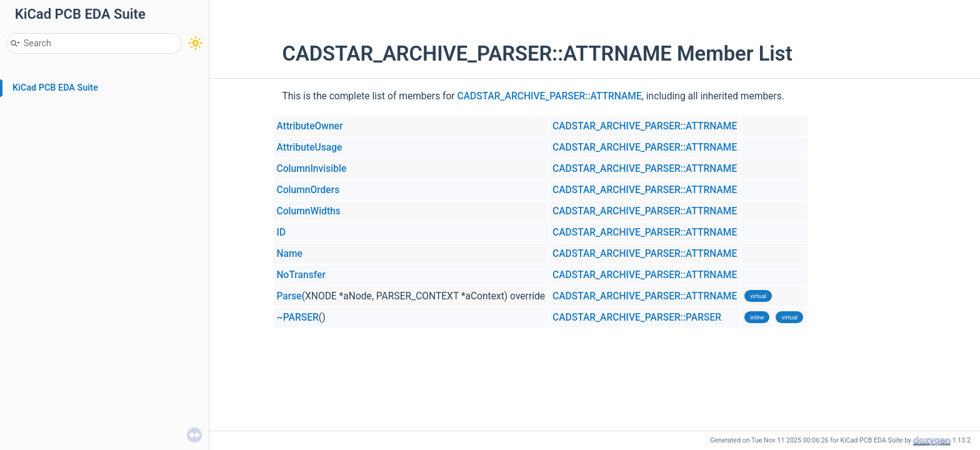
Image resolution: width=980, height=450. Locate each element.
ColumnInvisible (312, 169)
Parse (289, 296)
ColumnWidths (309, 211)
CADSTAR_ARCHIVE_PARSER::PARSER (637, 317)
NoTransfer (301, 275)
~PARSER (298, 317)
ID (282, 232)
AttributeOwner (310, 126)
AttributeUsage (310, 147)
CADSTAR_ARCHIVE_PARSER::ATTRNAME (550, 96)
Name (290, 254)
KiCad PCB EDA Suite (55, 88)
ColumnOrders (308, 190)
